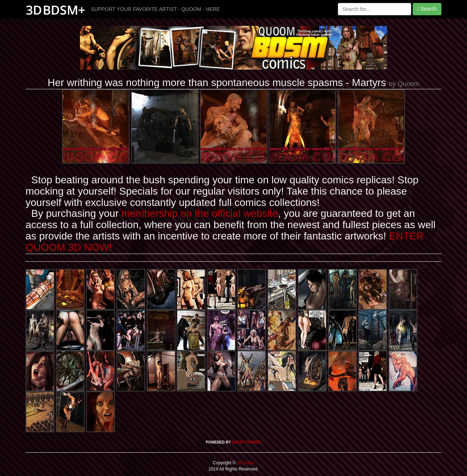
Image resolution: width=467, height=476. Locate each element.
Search (427, 9)
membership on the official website (200, 213)
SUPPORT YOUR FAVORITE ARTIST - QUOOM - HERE (155, 9)
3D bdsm (245, 463)
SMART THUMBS (246, 442)
